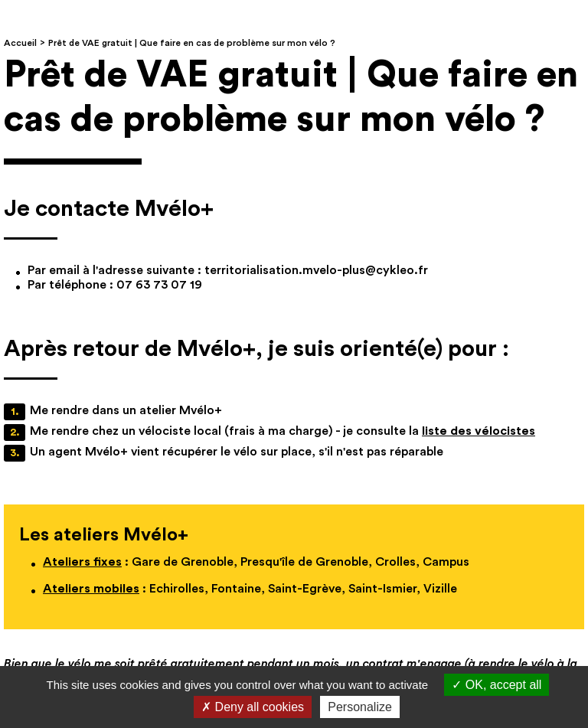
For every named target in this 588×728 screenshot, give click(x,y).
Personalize (360, 707)
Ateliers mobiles (91, 589)
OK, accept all (497, 685)
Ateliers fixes (82, 562)
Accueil (20, 43)
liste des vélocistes (479, 431)
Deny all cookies (253, 707)
